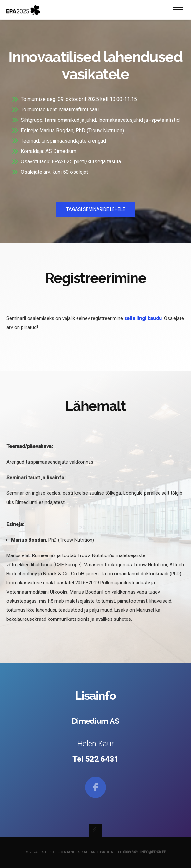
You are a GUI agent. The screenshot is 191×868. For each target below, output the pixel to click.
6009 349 (130, 852)
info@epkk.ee (153, 852)
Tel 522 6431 (95, 759)
